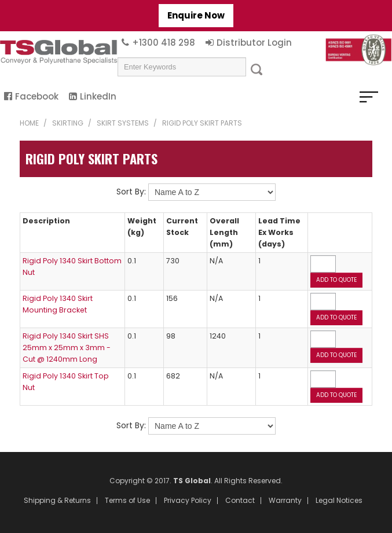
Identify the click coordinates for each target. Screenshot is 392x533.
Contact (240, 501)
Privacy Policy (188, 501)
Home (29, 123)
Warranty (285, 501)
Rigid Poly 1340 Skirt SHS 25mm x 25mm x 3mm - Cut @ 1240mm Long (67, 348)
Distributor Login (254, 43)
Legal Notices (339, 501)
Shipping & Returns (57, 501)
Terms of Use (127, 501)
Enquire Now (196, 15)
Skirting (68, 123)
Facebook (37, 96)
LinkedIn (98, 96)
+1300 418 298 (164, 43)
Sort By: (131, 192)
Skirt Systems (123, 123)
